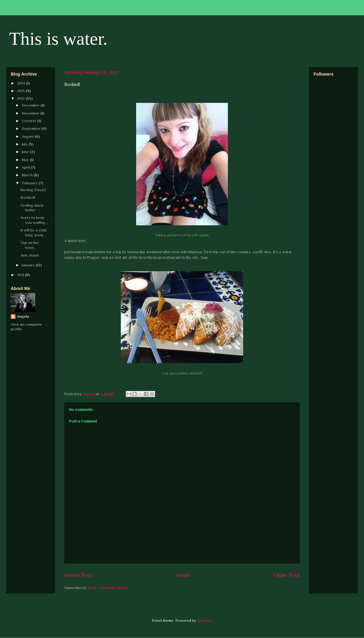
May (26, 160)
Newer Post (78, 575)
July (25, 144)
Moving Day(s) (33, 190)
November (31, 113)
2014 (21, 83)
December (31, 105)
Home (183, 575)
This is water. (58, 39)
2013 (21, 91)
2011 (21, 275)
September (32, 128)
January (29, 265)
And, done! (30, 255)
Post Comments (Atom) (108, 588)
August (28, 136)
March (28, 175)
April (26, 167)
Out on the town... (30, 245)
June (26, 152)
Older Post (287, 575)
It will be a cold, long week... (34, 233)
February (30, 183)
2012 (21, 98)
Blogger (204, 620)
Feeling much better (32, 208)
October (30, 121)
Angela (23, 316)
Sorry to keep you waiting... (34, 220)
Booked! (28, 197)
